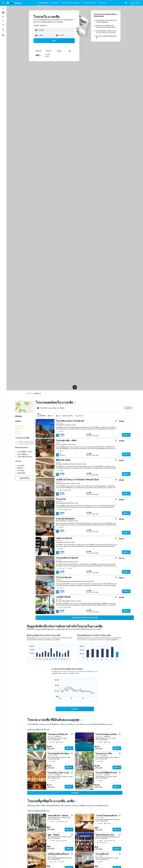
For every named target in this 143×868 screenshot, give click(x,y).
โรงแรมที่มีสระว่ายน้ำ (25, 452)
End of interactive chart (29, 659)
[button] (3, 3)
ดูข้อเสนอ (126, 435)
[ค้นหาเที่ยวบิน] (3, 9)
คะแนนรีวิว (68, 416)
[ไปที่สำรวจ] (3, 24)
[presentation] (75, 403)
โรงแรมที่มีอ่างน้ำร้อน (25, 457)
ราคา (51, 416)
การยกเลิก (21, 471)
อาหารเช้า (21, 466)
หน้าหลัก (29, 393)
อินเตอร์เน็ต (21, 473)
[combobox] (41, 26)
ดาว (58, 416)
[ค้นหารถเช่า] (3, 17)
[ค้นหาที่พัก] (3, 13)
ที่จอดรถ (20, 468)
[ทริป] (3, 30)
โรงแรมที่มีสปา (23, 454)
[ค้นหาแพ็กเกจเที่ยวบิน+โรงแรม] (3, 21)
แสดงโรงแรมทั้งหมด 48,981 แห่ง (38, 730)
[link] (25, 478)
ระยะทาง (79, 416)
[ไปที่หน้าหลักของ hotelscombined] (14, 3)
